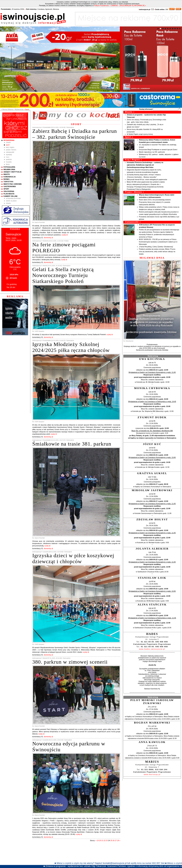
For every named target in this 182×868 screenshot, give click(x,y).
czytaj (64, 235)
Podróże (9, 159)
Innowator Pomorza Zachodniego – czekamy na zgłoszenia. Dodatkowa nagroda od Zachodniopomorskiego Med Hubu (145, 165)
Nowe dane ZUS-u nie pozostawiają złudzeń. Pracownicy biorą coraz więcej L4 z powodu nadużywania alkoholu (155, 202)
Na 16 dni (11, 287)
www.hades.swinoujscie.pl (152, 649)
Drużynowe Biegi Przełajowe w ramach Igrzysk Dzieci (158, 150)
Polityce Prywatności (101, 5)
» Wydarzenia (18, 109)
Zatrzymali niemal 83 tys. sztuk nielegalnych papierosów (147, 179)
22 (104, 840)
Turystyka (8, 182)
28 (118, 840)
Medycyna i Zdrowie (13, 184)
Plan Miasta (9, 194)
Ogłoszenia (9, 191)
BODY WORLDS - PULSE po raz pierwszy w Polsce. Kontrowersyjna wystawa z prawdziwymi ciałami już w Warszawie (158, 242)
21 (102, 840)
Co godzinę (12, 284)
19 (98, 840)
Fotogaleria (9, 167)
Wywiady (9, 155)
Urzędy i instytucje (13, 172)
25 (111, 840)
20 (100, 840)
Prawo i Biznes (11, 150)
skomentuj (47, 238)
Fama (8, 164)
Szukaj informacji (146, 109)
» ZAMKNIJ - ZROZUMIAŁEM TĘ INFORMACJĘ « (128, 5)
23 (107, 840)
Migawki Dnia (9, 169)
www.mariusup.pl (152, 774)
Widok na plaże (11, 201)
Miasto (8, 142)
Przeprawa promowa (13, 198)
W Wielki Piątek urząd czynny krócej (140, 134)
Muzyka (9, 162)
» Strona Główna (7, 109)
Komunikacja (10, 177)
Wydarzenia (9, 140)
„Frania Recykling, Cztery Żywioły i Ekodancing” (156, 247)
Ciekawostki (10, 152)
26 (114, 840)
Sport (8, 145)
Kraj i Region (10, 147)
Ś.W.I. (8, 157)
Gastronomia (10, 186)
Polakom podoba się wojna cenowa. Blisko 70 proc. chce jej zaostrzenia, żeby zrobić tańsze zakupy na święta (157, 251)
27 (116, 840)
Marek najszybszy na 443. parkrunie (152, 152)
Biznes (6, 179)
